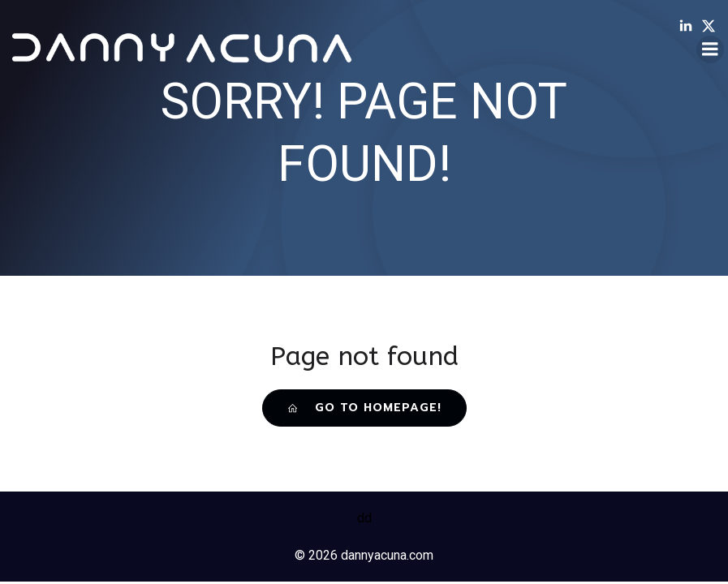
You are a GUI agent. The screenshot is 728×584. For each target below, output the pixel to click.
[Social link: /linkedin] (690, 26)
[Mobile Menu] (710, 49)
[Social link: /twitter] (713, 26)
